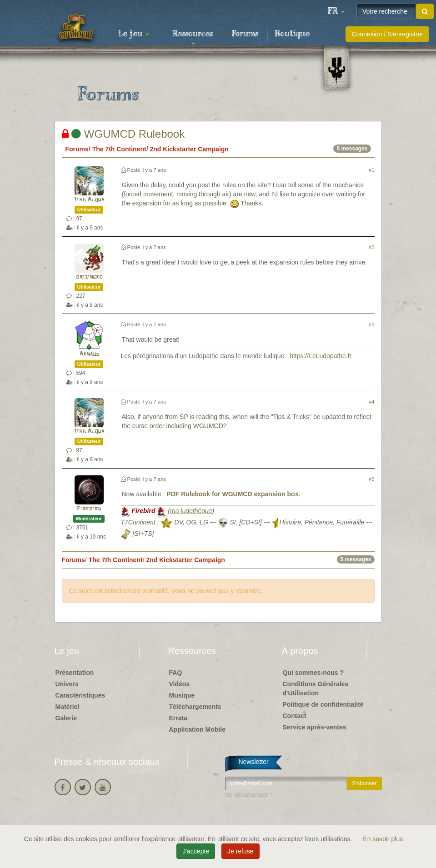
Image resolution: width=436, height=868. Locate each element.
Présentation (75, 673)
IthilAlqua (89, 200)
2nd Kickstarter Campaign (189, 149)
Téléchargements (195, 707)
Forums (245, 34)
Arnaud (89, 354)
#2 (371, 247)
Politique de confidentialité (323, 704)
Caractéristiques (80, 695)
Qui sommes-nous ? (313, 673)
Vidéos (180, 684)
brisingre (89, 277)
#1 (371, 170)
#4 (371, 402)
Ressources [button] (193, 37)
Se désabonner (247, 795)
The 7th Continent (119, 149)
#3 (371, 324)
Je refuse (241, 851)
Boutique (292, 34)
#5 (371, 479)
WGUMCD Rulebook (123, 134)
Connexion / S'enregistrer (387, 34)
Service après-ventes (315, 727)
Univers (67, 684)
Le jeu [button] (134, 34)
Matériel (68, 707)
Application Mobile (197, 729)
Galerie (66, 718)
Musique (182, 695)
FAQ (176, 673)
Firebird (89, 509)
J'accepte (196, 851)
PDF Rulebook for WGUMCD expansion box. (233, 494)
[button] (336, 11)
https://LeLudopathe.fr (321, 356)
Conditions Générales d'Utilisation (316, 688)
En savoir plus (383, 839)
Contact (295, 716)
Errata (178, 718)
